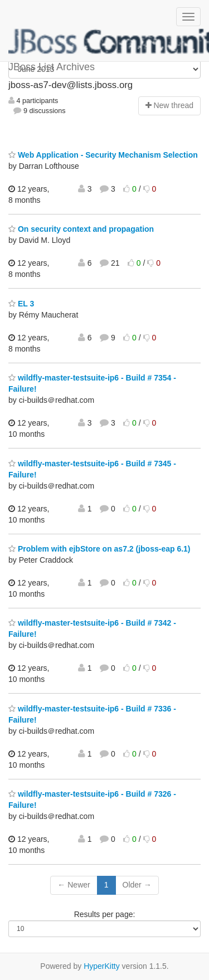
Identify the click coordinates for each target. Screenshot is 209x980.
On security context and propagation (81, 229)
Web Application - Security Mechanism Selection (103, 155)
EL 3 (21, 304)
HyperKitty (102, 966)
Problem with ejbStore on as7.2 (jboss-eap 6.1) (99, 549)
